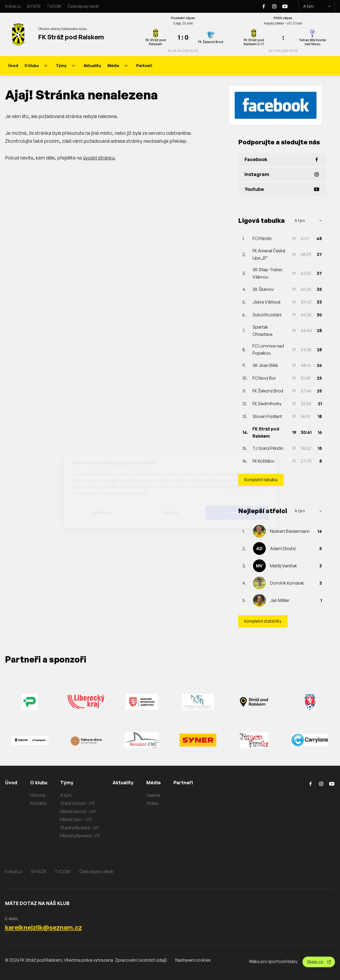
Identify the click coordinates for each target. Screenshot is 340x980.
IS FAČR (34, 6)
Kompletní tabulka (261, 480)
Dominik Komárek (287, 583)
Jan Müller (280, 600)
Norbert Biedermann (290, 531)
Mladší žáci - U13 (76, 820)
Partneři (144, 66)
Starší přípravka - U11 (80, 828)
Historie (38, 795)
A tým (317, 6)
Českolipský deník (83, 6)
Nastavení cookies (193, 960)
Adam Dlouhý (283, 548)
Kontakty (39, 803)
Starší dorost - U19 (78, 803)
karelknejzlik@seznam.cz (43, 927)
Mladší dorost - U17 (79, 811)
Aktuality (92, 66)
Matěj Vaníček (284, 566)
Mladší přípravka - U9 (80, 836)
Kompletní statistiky (263, 621)
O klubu (36, 66)
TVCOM (54, 6)
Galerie (154, 795)
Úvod (13, 66)
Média (118, 66)
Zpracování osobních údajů (141, 960)
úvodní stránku (99, 158)
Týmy (65, 66)
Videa (153, 803)
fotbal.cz (13, 6)
